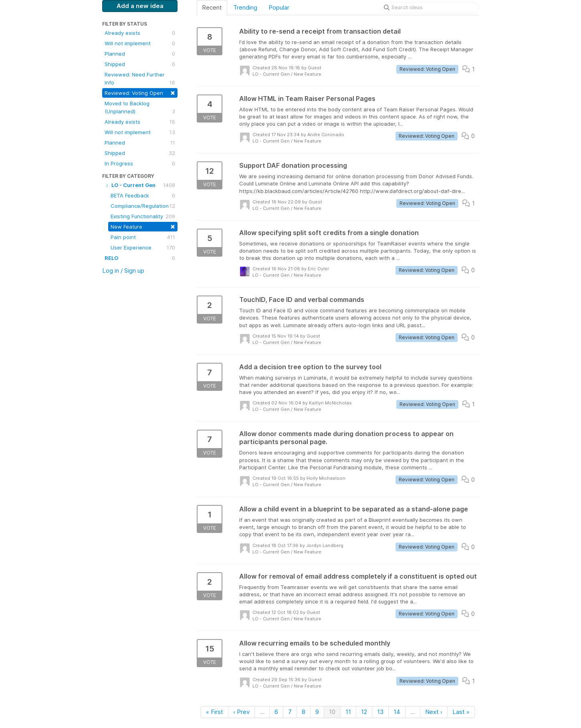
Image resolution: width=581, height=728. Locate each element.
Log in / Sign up (123, 270)
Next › (434, 712)
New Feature (143, 226)
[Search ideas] (430, 8)
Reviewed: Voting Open (140, 92)
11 (348, 712)
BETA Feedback (143, 195)
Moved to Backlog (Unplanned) (140, 108)
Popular (279, 7)
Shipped (140, 64)
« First (215, 712)
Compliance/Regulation (143, 206)
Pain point (143, 237)
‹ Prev (241, 712)
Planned (140, 54)
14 (397, 712)
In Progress (140, 163)
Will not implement (140, 43)
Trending (245, 7)
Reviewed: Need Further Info (140, 79)
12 (364, 712)
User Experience (143, 247)
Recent (212, 7)
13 (380, 712)
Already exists (140, 33)
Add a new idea (140, 6)
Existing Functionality (143, 216)
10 (332, 712)
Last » (461, 712)
